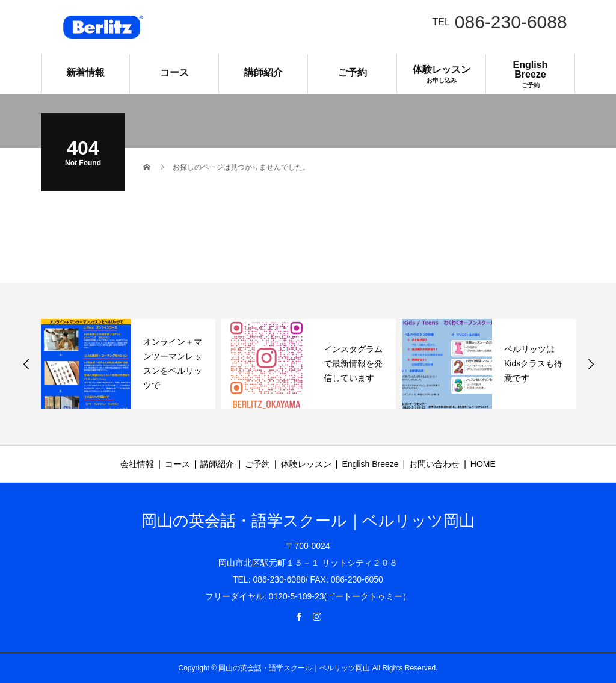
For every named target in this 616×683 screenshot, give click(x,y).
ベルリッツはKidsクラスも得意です (533, 363)
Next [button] (591, 364)
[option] (128, 364)
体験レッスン (441, 74)
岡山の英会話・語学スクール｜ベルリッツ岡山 (308, 521)
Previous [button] (26, 364)
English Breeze (530, 74)
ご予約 (353, 73)
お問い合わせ (434, 464)
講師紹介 (263, 73)
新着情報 (85, 73)
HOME (483, 464)
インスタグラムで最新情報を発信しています (353, 363)
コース (174, 73)
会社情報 (137, 464)
